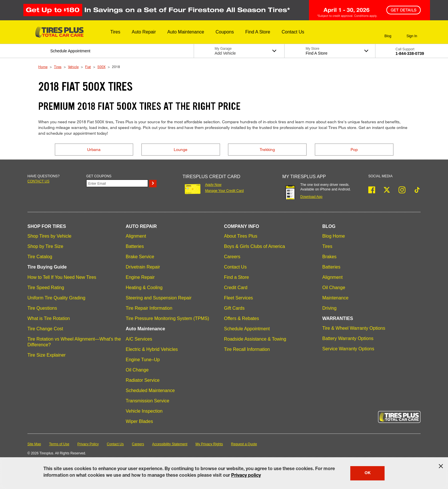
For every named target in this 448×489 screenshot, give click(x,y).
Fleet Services (238, 298)
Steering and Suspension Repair (159, 298)
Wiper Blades (139, 421)
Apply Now (213, 185)
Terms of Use (59, 444)
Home (43, 67)
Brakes (329, 257)
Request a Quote (244, 444)
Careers (232, 257)
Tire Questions (42, 308)
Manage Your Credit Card (224, 191)
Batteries (135, 246)
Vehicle (73, 67)
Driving (329, 308)
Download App (311, 197)
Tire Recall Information (247, 349)
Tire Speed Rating (46, 288)
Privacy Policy (88, 444)
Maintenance (335, 298)
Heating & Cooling (144, 288)
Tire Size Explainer (47, 355)
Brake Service (140, 257)
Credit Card (236, 288)
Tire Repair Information (149, 308)
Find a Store (236, 277)
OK (368, 473)
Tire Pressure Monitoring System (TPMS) (167, 318)
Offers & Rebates (241, 318)
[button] (115, 32)
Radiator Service (143, 380)
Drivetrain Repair (143, 267)
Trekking (267, 149)
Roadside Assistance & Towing (255, 339)
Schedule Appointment (247, 329)
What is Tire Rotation (49, 318)
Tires (58, 67)
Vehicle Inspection (144, 411)
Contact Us (235, 267)
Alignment (136, 236)
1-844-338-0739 (410, 53)
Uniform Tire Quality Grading (56, 298)
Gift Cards (234, 308)
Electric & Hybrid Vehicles (152, 349)
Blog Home (334, 236)
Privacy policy (246, 476)
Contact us (38, 181)
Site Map (34, 444)
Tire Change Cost (45, 329)
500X (101, 67)
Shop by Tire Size (45, 246)
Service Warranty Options (348, 349)
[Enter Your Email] (117, 183)
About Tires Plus (241, 236)
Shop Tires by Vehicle (49, 236)
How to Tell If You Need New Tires (62, 277)
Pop (354, 149)
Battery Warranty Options (348, 338)
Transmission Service (147, 401)
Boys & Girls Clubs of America (254, 246)
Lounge (181, 149)
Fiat (88, 67)
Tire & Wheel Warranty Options (354, 328)
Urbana (94, 149)
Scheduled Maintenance (150, 390)
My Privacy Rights (209, 444)
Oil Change (137, 370)
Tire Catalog (40, 257)
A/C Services (139, 339)
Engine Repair (140, 277)
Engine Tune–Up (143, 360)
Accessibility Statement (170, 444)
